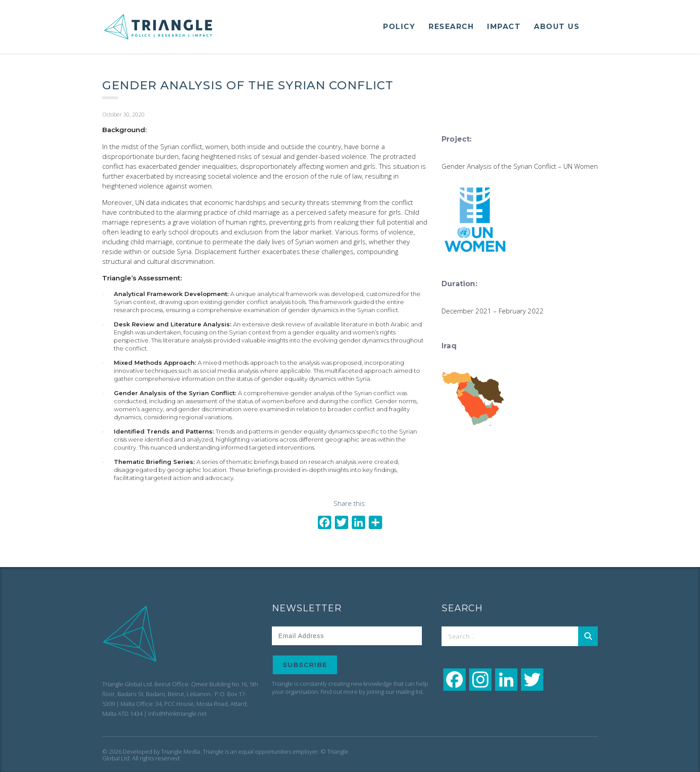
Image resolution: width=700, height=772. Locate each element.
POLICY (399, 27)
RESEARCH (451, 27)
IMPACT (504, 27)
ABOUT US (557, 27)
